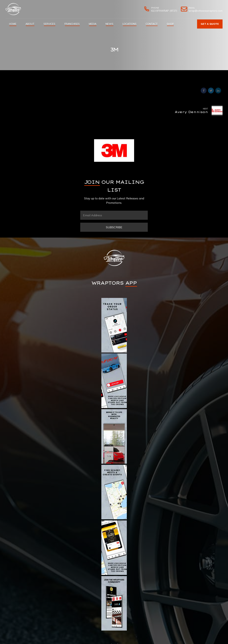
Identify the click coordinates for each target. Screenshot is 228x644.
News (109, 24)
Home (13, 24)
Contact (152, 24)
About (30, 24)
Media (93, 24)
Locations (129, 24)
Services (49, 24)
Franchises (72, 24)
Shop (170, 24)
